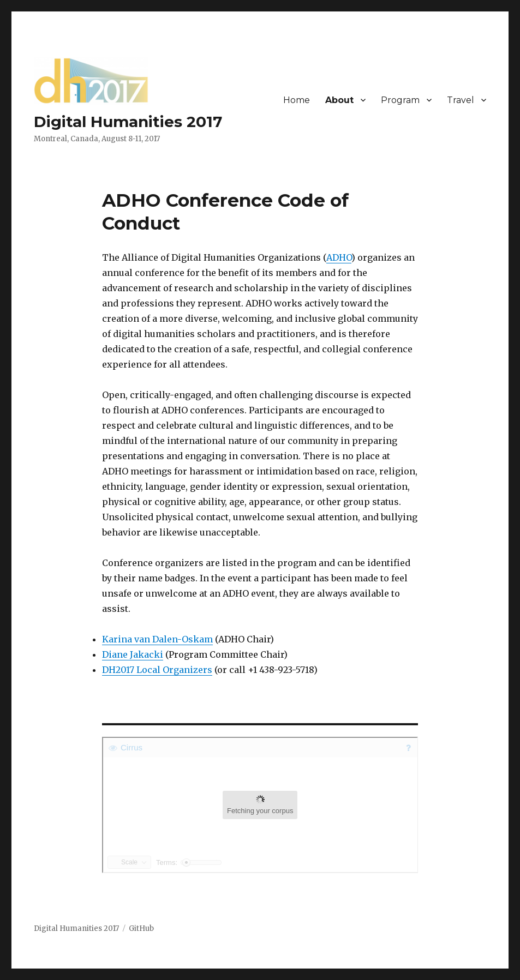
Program (400, 100)
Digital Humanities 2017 (128, 122)
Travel (461, 100)
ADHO (339, 257)
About (339, 100)
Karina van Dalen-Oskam (157, 639)
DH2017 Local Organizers (157, 670)
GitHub (141, 928)
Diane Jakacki (133, 654)
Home (297, 100)
